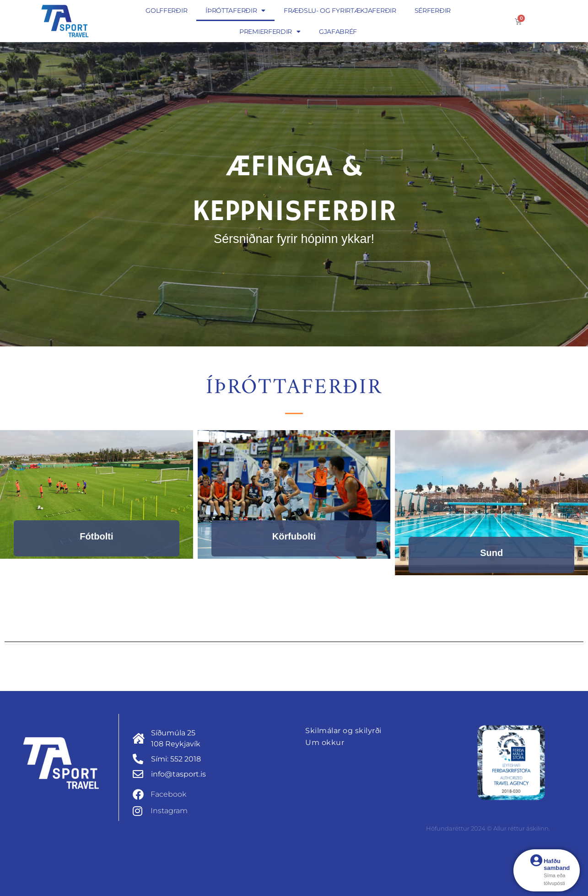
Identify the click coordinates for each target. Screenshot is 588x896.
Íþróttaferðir (235, 11)
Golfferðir (166, 11)
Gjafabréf (338, 32)
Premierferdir (270, 32)
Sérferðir (433, 11)
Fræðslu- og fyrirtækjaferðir (340, 11)
